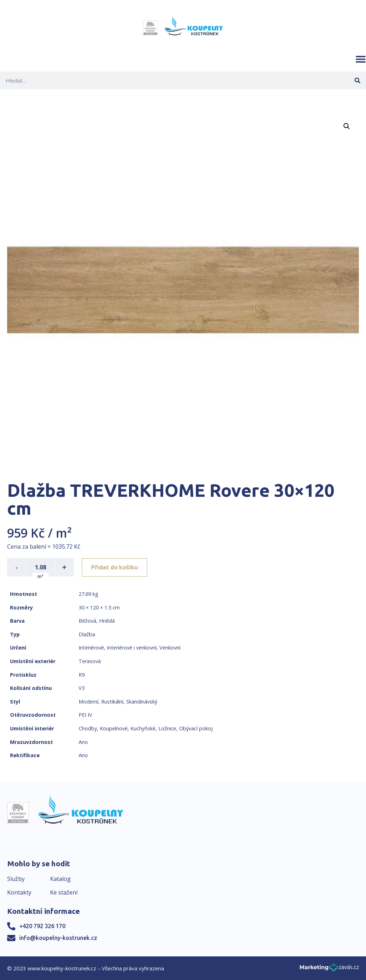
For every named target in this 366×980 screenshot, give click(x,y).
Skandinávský (142, 702)
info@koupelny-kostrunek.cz (58, 938)
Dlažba (87, 634)
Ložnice (167, 728)
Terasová (90, 661)
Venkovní (170, 648)
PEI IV (85, 715)
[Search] (357, 80)
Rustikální (112, 702)
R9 (82, 675)
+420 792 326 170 (42, 926)
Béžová (87, 621)
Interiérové (91, 648)
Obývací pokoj (196, 728)
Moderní (88, 702)
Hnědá (107, 621)
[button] (361, 59)
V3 (82, 688)
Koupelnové (114, 728)
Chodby (88, 728)
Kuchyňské (143, 728)
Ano (83, 742)
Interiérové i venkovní (132, 648)
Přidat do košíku (115, 567)
